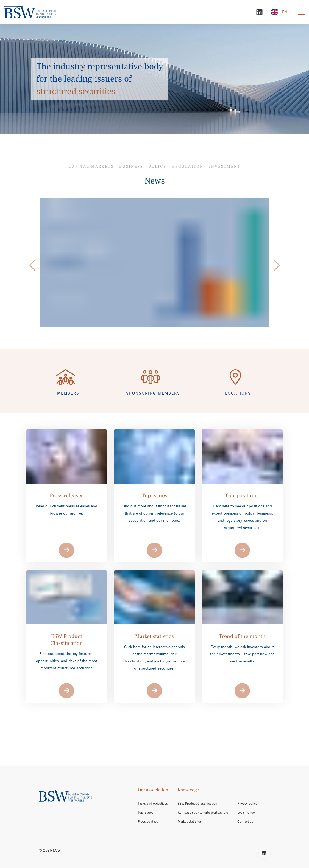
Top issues (146, 813)
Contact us (245, 822)
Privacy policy (247, 804)
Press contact (148, 822)
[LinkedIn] (259, 12)
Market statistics (190, 822)
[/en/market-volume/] (155, 263)
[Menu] (302, 12)
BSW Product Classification (197, 804)
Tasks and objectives (153, 804)
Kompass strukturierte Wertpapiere (203, 813)
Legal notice (246, 813)
